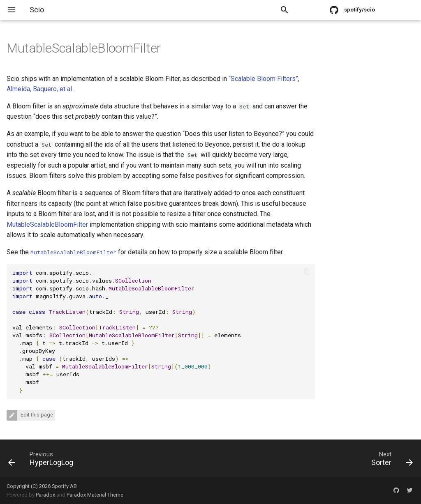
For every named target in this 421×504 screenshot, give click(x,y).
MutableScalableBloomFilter (47, 224)
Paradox (45, 495)
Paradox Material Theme (95, 495)
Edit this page (36, 415)
